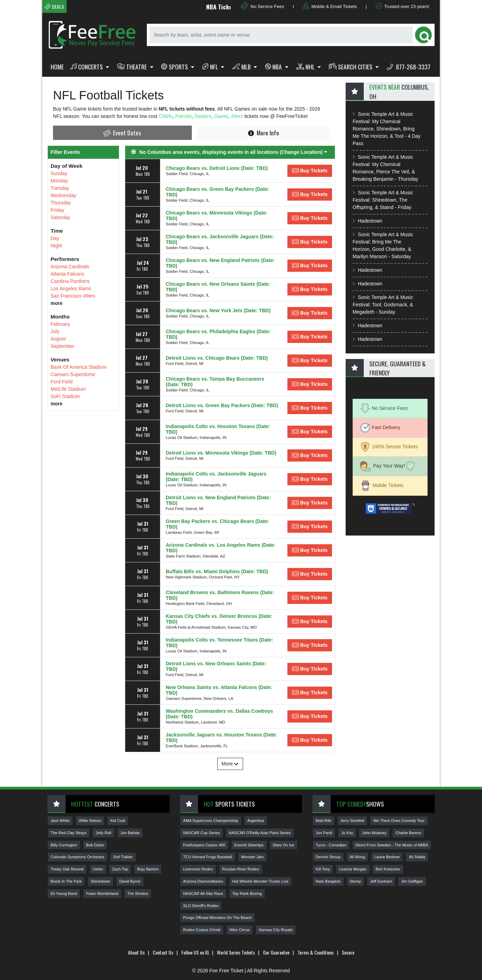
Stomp (355, 881)
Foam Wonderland (102, 893)
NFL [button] (211, 67)
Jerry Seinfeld (352, 821)
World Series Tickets (236, 952)
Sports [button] (175, 67)
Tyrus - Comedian (331, 845)
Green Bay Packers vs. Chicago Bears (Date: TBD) (217, 524)
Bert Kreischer (388, 869)
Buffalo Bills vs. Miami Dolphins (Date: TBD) (217, 571)
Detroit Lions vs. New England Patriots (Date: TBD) (218, 500)
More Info (263, 133)
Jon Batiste (130, 833)
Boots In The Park (66, 881)
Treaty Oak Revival (67, 869)
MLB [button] (242, 67)
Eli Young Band (64, 893)
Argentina (256, 821)
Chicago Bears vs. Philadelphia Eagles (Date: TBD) (218, 334)
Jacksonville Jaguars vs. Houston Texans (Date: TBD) (221, 738)
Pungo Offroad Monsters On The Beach (217, 918)
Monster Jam (253, 857)
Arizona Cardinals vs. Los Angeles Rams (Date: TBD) (221, 548)
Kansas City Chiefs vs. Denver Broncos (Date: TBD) (219, 619)
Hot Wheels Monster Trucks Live (260, 881)
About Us (136, 952)
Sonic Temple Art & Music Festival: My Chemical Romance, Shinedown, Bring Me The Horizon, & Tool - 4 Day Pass (387, 129)
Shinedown (100, 881)
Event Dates (122, 133)
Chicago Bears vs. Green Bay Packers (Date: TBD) (217, 192)
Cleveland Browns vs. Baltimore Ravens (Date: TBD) (220, 595)
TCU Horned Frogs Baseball (208, 857)
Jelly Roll (103, 833)
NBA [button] (274, 67)
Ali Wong (358, 857)
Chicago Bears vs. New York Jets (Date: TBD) (218, 311)
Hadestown (367, 221)
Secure (348, 952)
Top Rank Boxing (247, 893)
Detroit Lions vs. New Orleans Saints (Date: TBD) (216, 666)
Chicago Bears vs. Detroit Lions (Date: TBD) (217, 168)
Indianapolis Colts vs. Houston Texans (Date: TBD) (218, 429)
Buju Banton (148, 869)
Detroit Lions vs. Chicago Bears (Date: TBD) (217, 358)
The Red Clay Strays (69, 833)
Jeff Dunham (381, 881)
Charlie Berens (408, 833)
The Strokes (138, 893)
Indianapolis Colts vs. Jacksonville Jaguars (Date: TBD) (216, 477)
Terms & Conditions (316, 952)
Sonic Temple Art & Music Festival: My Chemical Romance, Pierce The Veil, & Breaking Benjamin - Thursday (385, 168)
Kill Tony (323, 869)
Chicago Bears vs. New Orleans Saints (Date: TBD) (218, 287)
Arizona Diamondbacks (203, 881)
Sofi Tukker (123, 857)
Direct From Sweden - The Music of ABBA (392, 845)
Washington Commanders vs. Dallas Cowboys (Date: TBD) (219, 714)
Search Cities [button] (351, 67)
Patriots (183, 116)
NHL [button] (306, 67)
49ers (238, 116)
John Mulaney (374, 833)
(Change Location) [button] (303, 152)
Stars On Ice (284, 845)
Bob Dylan (95, 845)
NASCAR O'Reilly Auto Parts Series (260, 833)
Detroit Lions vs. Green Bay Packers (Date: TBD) (222, 405)
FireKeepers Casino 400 (204, 845)
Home (57, 67)
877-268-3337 (409, 67)
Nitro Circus (240, 930)
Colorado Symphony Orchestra (77, 857)
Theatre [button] (133, 67)
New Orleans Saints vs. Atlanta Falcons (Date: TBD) (219, 690)
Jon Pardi (324, 833)
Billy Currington (64, 845)
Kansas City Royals (276, 930)
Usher (98, 869)
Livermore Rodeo (198, 869)
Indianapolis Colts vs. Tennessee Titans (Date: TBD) (219, 643)
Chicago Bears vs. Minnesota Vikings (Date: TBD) (217, 216)
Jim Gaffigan (412, 881)
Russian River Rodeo (241, 869)
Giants (221, 116)
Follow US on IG (195, 952)
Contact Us (163, 952)
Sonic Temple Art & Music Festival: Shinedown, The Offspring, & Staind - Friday (383, 200)
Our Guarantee (276, 952)
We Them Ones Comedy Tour (399, 821)
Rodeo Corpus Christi (202, 930)
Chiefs (166, 116)
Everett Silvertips (249, 845)
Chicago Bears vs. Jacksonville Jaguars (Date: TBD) (220, 239)
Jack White (60, 821)
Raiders (203, 116)
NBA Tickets (228, 7)
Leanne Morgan (353, 869)
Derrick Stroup (328, 857)
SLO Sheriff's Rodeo (201, 906)
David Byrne (130, 881)
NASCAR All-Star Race (203, 893)
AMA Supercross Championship (211, 821)
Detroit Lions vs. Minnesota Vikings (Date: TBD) (221, 453)
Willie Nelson (90, 821)
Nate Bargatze (328, 881)
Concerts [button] (87, 67)
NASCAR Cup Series (201, 833)
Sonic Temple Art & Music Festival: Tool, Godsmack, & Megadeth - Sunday (383, 305)
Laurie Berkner (387, 857)
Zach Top (120, 869)
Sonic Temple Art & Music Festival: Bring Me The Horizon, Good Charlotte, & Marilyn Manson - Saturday (383, 245)
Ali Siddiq (417, 857)
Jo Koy (347, 833)
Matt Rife (323, 821)
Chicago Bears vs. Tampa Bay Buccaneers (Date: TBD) (215, 382)
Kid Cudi (118, 821)
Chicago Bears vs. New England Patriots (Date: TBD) (220, 263)
